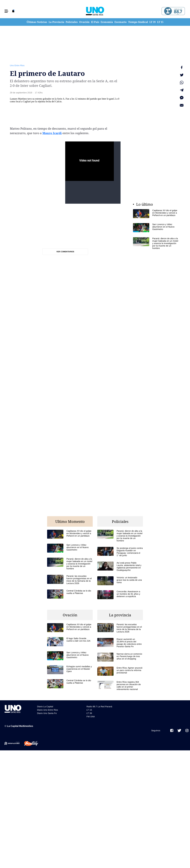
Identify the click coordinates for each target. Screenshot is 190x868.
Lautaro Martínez (18, 99)
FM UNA (91, 717)
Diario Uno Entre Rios (47, 710)
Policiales (72, 22)
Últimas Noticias (37, 22)
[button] (6, 11)
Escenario (121, 22)
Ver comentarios (65, 252)
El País (95, 22)
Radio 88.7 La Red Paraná (99, 707)
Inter (104, 99)
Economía (107, 22)
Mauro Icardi (52, 133)
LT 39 (153, 22)
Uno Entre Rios (17, 65)
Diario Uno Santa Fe (47, 713)
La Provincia (56, 22)
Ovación (84, 22)
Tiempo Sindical (138, 22)
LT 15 (160, 22)
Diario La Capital (45, 707)
